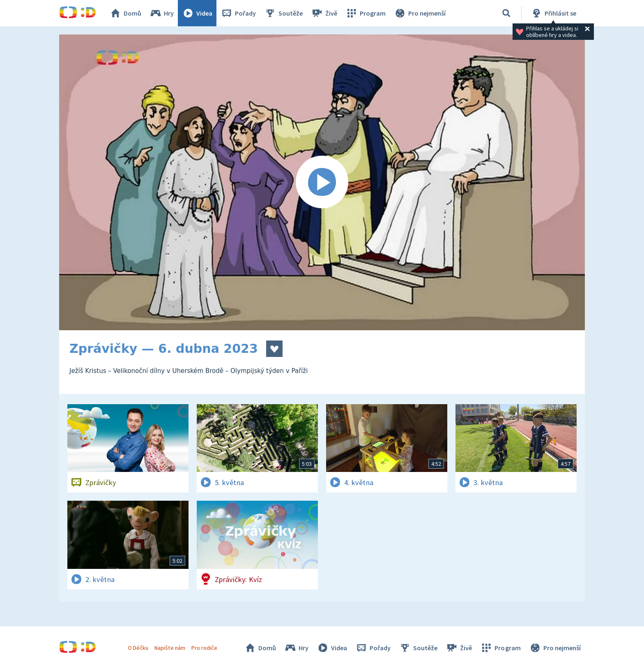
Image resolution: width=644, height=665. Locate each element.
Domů (125, 13)
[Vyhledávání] (506, 13)
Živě (324, 13)
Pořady (238, 13)
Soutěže (283, 13)
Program (366, 13)
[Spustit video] (322, 182)
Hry (162, 13)
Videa (197, 13)
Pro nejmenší (420, 13)
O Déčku (138, 648)
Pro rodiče (204, 648)
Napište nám (170, 648)
